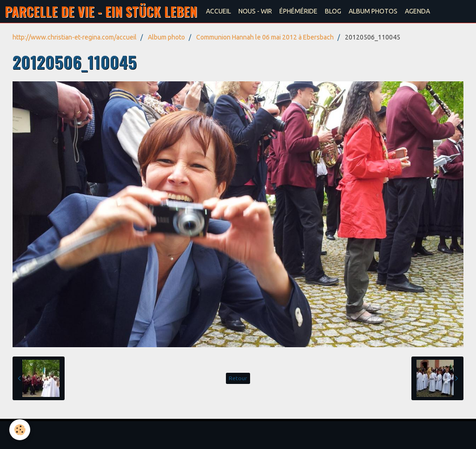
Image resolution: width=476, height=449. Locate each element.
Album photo (166, 37)
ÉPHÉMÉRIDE (298, 11)
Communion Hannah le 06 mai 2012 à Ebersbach (265, 37)
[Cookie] (20, 430)
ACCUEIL (218, 11)
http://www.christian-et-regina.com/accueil (75, 37)
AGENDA (417, 11)
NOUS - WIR (255, 11)
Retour (238, 378)
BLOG (333, 11)
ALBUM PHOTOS (373, 11)
